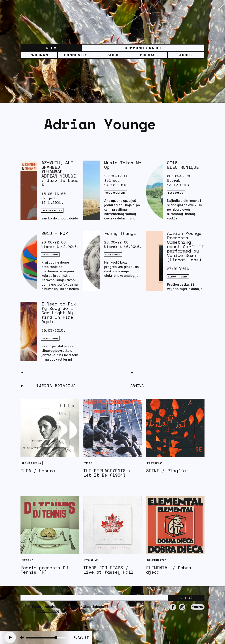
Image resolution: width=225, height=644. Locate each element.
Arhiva (137, 386)
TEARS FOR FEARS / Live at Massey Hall (108, 570)
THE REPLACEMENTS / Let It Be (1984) (107, 473)
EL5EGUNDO (176, 193)
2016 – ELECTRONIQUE (183, 165)
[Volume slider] (46, 638)
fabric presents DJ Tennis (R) (44, 570)
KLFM (51, 48)
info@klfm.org (48, 611)
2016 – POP (55, 233)
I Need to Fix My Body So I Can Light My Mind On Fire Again (59, 313)
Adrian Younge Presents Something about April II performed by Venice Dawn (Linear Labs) (186, 246)
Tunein (198, 607)
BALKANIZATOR (157, 560)
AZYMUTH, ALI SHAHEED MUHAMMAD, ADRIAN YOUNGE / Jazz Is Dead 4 (60, 174)
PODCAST (149, 55)
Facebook (173, 610)
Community (76, 55)
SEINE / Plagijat (167, 471)
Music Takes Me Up (123, 165)
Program (39, 55)
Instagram (182, 610)
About (186, 55)
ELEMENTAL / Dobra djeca (169, 570)
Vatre (88, 463)
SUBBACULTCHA (115, 193)
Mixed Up (28, 560)
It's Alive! (92, 560)
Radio (112, 55)
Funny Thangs (120, 233)
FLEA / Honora (38, 471)
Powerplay (155, 463)
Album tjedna (52, 210)
